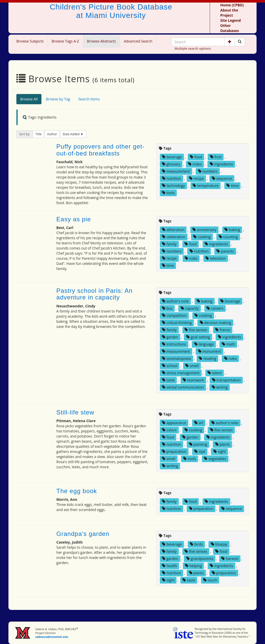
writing (220, 387)
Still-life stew (75, 412)
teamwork (193, 380)
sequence (222, 178)
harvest (230, 559)
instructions (174, 344)
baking (232, 230)
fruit (216, 157)
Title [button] (39, 134)
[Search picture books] (240, 42)
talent (214, 373)
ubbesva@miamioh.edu (52, 637)
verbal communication (183, 387)
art (199, 423)
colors (169, 430)
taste (168, 380)
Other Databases (230, 28)
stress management (181, 373)
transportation (226, 380)
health (169, 566)
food (196, 157)
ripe (200, 451)
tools (168, 193)
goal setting (198, 337)
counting (228, 237)
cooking (202, 237)
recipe (196, 178)
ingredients (221, 164)
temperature (206, 186)
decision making (216, 323)
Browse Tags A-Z (65, 41)
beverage (172, 157)
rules (191, 258)
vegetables (215, 459)
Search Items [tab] (89, 99)
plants (223, 444)
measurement (176, 171)
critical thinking (177, 323)
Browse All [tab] (29, 99)
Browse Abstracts (101, 41)
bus (167, 308)
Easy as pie (74, 219)
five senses (196, 330)
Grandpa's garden (83, 534)
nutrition (172, 178)
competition (174, 315)
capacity (190, 308)
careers (215, 308)
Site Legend (230, 20)
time (232, 186)
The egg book (77, 491)
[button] (230, 42)
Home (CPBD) (232, 5)
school (170, 366)
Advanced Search (138, 41)
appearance (174, 423)
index (195, 164)
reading (207, 359)
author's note (175, 301)
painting (198, 444)
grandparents (200, 559)
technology (173, 186)
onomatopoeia (176, 359)
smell (192, 366)
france (223, 330)
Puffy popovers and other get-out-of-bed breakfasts (100, 150)
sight (220, 451)
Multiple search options (193, 48)
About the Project (229, 13)
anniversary (204, 230)
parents (225, 251)
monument (210, 351)
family (169, 244)
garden (170, 337)
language (204, 344)
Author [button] (52, 134)
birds (196, 544)
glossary (171, 164)
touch (210, 580)
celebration (174, 237)
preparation (174, 451)
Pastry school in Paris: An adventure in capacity (94, 294)
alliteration (173, 230)
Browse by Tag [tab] (58, 99)
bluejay (219, 544)
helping (193, 566)
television (216, 258)
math (228, 344)
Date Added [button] (71, 134)
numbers (208, 171)
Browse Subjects (30, 41)
